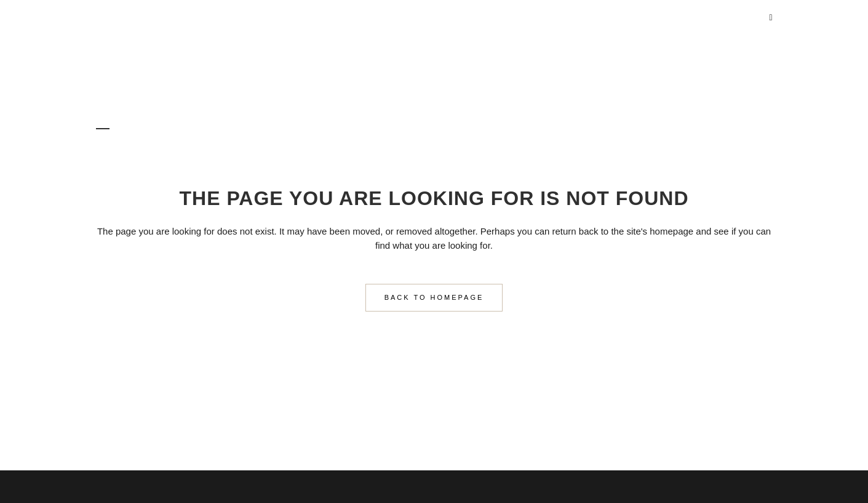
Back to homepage (434, 297)
